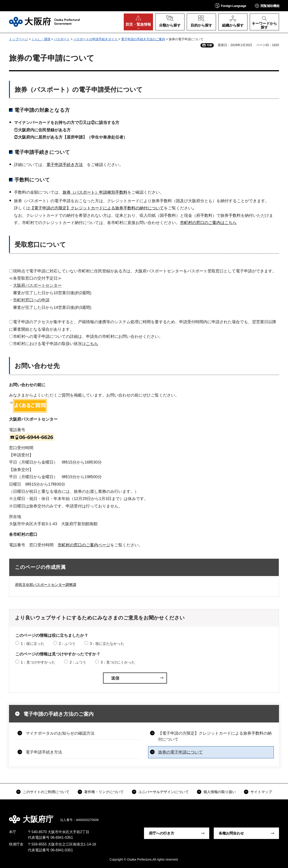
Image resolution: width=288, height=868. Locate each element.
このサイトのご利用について (46, 792)
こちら (92, 344)
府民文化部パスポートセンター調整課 (46, 585)
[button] (231, 6)
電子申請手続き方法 (65, 165)
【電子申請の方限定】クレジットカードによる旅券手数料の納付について (97, 208)
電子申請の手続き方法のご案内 (143, 39)
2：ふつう (67, 644)
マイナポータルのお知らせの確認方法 (60, 733)
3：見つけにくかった (118, 662)
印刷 (209, 45)
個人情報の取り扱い (220, 792)
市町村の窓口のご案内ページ (84, 545)
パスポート (62, 39)
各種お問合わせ (231, 833)
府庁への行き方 (162, 833)
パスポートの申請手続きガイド (96, 39)
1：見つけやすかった (38, 662)
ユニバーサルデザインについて (164, 792)
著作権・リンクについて (104, 792)
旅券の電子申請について (180, 752)
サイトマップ (261, 792)
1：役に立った (33, 644)
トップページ (18, 39)
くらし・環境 (41, 39)
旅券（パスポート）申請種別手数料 (95, 192)
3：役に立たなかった (107, 644)
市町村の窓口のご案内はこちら (208, 223)
